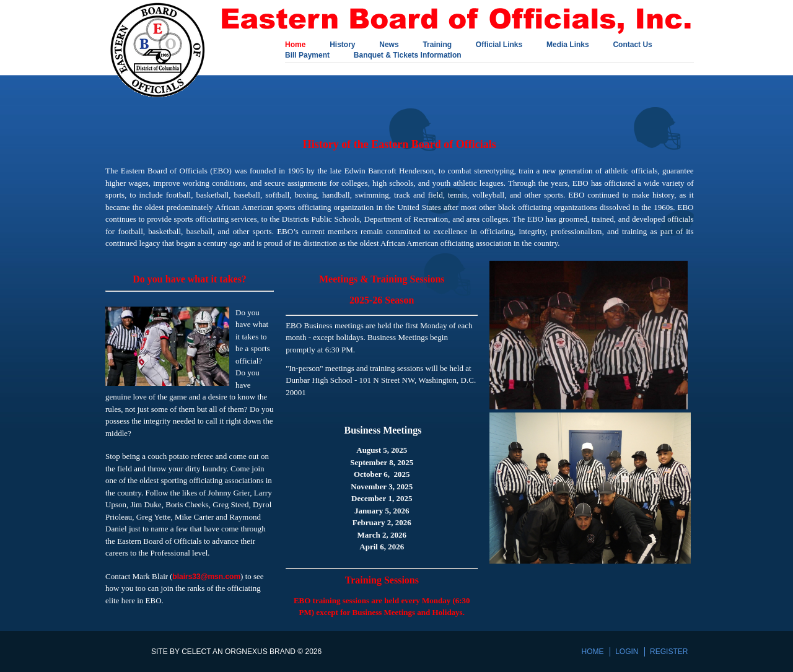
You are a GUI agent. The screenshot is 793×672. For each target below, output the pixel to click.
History (342, 45)
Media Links (568, 45)
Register (669, 652)
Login (627, 652)
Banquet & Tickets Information (408, 56)
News (389, 45)
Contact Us (632, 45)
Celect (196, 652)
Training (437, 45)
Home (295, 45)
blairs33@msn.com (206, 577)
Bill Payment (307, 56)
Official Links (499, 45)
